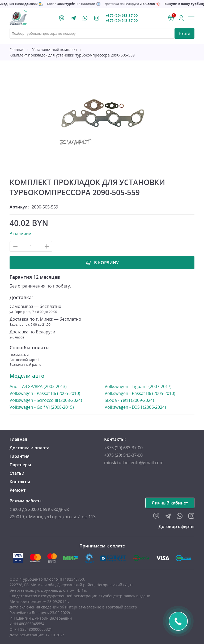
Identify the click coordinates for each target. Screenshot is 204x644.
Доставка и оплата (29, 448)
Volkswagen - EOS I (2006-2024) (135, 407)
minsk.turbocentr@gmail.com (134, 463)
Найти (184, 33)
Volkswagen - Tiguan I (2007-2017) (138, 386)
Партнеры (20, 465)
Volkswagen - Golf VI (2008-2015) (42, 407)
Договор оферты (177, 526)
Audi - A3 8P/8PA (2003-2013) (38, 386)
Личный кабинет (170, 503)
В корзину (106, 263)
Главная (17, 49)
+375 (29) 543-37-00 (122, 20)
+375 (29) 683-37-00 (122, 15)
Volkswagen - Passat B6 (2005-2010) (45, 393)
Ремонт (18, 490)
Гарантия (20, 456)
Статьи (17, 473)
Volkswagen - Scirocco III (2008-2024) (46, 400)
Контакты (20, 482)
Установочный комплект (55, 49)
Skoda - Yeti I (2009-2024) (129, 400)
